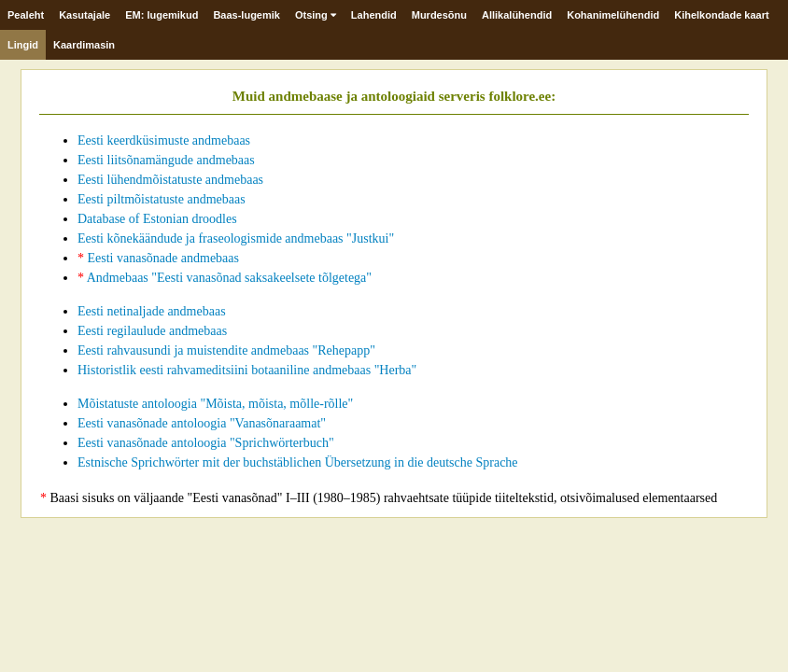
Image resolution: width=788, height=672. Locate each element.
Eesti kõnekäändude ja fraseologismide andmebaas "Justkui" (236, 238)
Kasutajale (84, 15)
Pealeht (26, 15)
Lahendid (374, 15)
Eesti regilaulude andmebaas (152, 331)
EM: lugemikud (162, 15)
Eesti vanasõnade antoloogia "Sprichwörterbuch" (206, 443)
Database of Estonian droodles (157, 219)
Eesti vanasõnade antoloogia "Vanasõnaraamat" (202, 423)
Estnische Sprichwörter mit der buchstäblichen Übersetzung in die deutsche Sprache (298, 462)
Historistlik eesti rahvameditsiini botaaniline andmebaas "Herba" (247, 370)
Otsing (316, 15)
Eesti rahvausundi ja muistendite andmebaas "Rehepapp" (226, 350)
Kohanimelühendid (613, 15)
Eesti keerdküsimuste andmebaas (164, 140)
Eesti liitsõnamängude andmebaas (166, 160)
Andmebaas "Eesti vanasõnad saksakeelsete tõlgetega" (225, 278)
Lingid (23, 45)
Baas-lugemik (246, 15)
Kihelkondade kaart (721, 15)
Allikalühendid (517, 15)
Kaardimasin (84, 45)
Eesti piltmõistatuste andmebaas (162, 199)
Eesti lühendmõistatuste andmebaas (170, 180)
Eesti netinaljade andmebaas (152, 311)
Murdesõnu (439, 15)
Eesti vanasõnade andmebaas (158, 258)
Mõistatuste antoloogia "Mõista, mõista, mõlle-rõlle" (215, 404)
